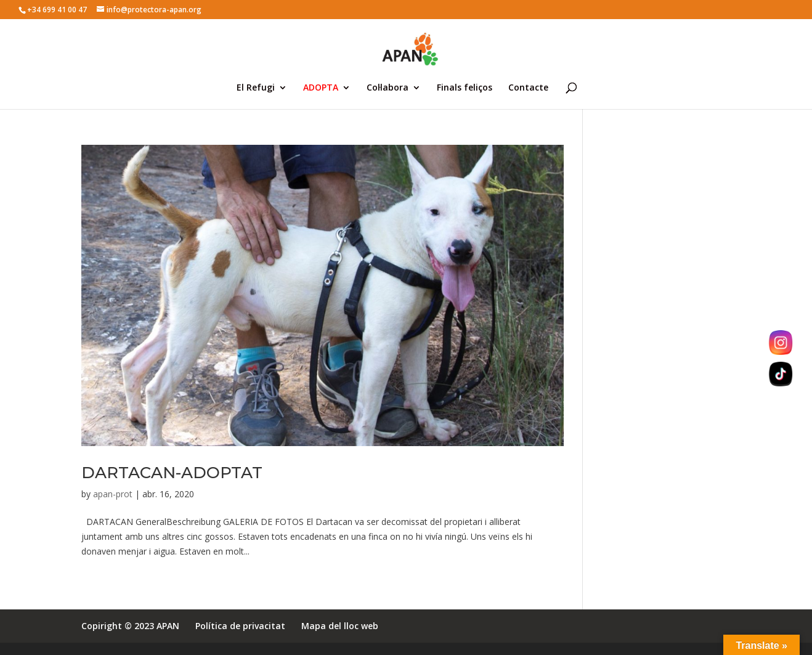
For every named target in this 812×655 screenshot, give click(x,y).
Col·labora (388, 88)
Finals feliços (465, 88)
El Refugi (256, 88)
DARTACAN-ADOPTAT (172, 473)
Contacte (528, 88)
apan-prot (113, 494)
